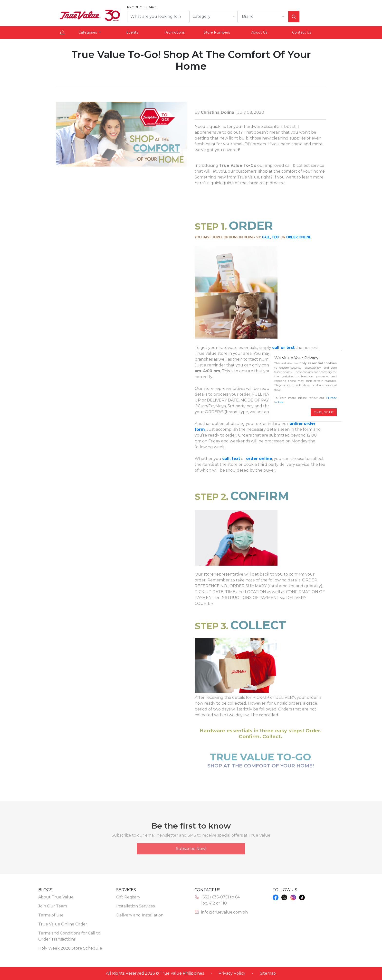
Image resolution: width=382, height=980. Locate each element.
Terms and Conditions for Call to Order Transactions (69, 936)
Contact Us (302, 32)
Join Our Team (53, 906)
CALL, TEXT (271, 237)
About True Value (56, 897)
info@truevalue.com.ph (224, 912)
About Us (259, 32)
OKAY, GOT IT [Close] (324, 412)
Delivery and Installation (140, 915)
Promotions (175, 32)
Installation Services (135, 906)
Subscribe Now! (191, 852)
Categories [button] (88, 32)
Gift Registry (128, 897)
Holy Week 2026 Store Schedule (70, 948)
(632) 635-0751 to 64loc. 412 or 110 (220, 900)
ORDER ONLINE (299, 237)
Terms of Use (51, 915)
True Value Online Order (63, 924)
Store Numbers (217, 32)
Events (132, 32)
